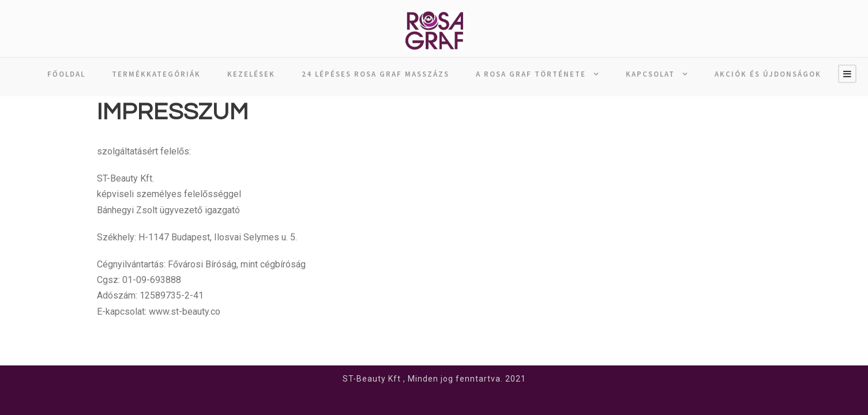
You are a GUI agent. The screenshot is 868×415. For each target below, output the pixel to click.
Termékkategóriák (156, 74)
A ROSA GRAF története (531, 74)
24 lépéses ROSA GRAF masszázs (375, 74)
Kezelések (251, 74)
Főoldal (66, 74)
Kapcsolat (650, 74)
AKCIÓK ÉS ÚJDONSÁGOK (768, 74)
